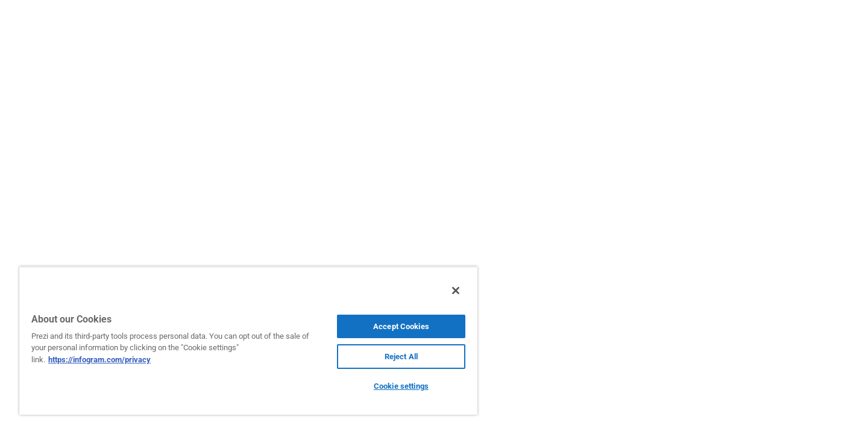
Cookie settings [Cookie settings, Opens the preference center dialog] (401, 386)
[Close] (456, 291)
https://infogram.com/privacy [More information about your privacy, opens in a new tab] (99, 360)
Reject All (401, 357)
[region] (248, 341)
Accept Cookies (401, 326)
